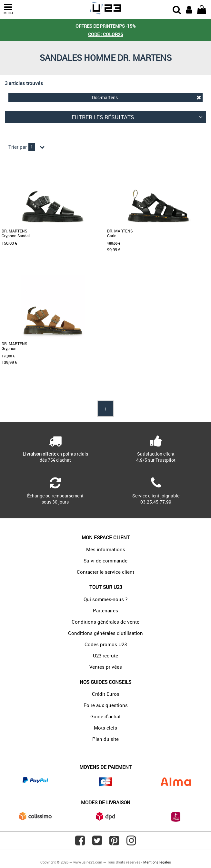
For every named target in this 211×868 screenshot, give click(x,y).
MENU (8, 9)
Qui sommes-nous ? (106, 599)
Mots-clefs (106, 728)
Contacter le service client (106, 572)
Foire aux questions (106, 705)
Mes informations (106, 549)
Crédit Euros (106, 694)
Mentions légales (157, 862)
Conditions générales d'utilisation (106, 633)
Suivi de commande (106, 561)
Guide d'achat (106, 716)
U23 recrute (106, 656)
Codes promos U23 (106, 644)
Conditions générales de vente (106, 622)
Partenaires (106, 610)
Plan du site (106, 739)
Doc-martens (146, 97)
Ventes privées (106, 667)
